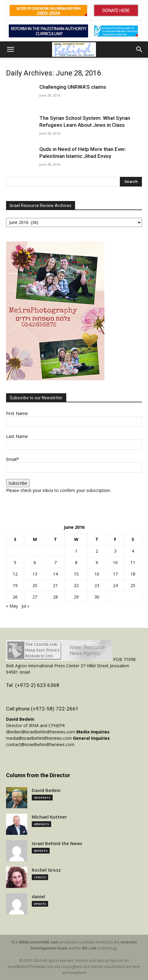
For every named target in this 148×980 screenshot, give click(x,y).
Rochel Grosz (46, 870)
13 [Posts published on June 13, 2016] (35, 574)
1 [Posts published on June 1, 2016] (76, 551)
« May (12, 606)
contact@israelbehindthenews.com (40, 744)
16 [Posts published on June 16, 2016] (97, 574)
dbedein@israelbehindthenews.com (41, 732)
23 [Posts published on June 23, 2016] (97, 585)
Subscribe (18, 483)
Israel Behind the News (57, 843)
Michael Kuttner (49, 817)
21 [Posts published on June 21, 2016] (55, 585)
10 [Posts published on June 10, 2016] (115, 562)
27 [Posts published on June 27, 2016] (35, 597)
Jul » (25, 606)
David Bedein (46, 790)
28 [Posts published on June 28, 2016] (55, 597)
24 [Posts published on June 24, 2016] (115, 585)
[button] (10, 49)
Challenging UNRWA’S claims (73, 87)
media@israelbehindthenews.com (39, 738)
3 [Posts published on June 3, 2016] (115, 551)
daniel (38, 897)
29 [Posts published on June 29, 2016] (76, 597)
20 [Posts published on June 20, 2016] (35, 585)
